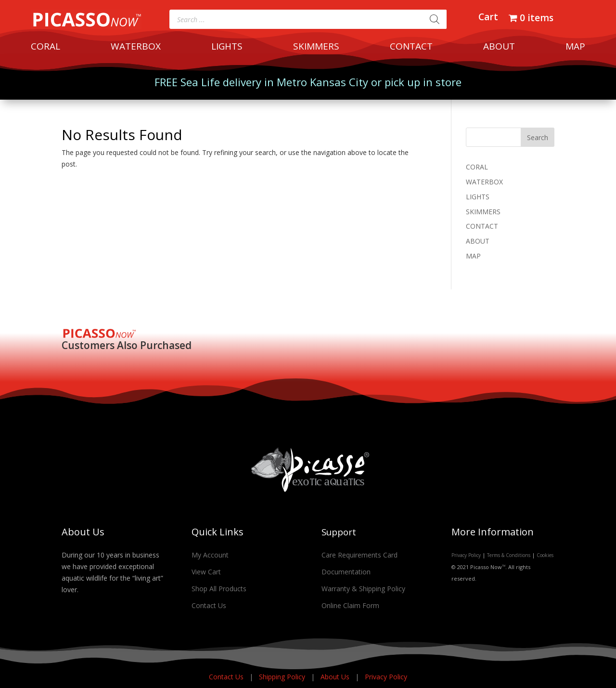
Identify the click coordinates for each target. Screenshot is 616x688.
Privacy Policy (466, 555)
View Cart (206, 572)
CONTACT (411, 48)
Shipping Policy (283, 677)
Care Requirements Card (359, 555)
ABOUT (499, 48)
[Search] (435, 19)
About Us (336, 677)
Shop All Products (219, 589)
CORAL (45, 48)
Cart (488, 18)
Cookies (545, 555)
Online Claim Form (350, 605)
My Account (210, 555)
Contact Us (209, 605)
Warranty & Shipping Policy (363, 589)
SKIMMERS (316, 48)
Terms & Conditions (509, 555)
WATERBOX (136, 48)
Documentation (346, 572)
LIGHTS (227, 48)
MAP (575, 48)
